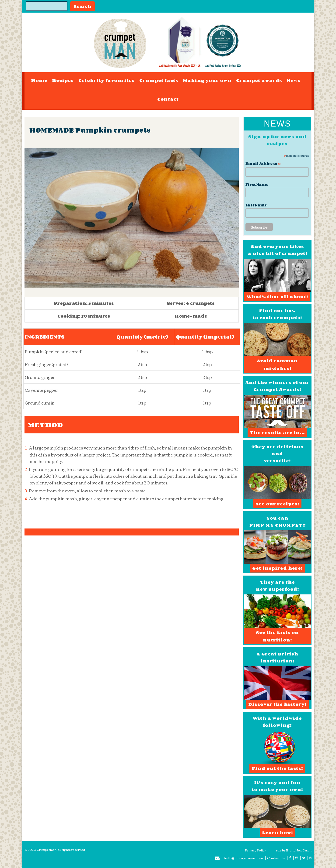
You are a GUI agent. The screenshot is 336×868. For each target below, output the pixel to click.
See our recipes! (277, 504)
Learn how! (277, 833)
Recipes (63, 80)
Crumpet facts (159, 80)
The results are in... (277, 432)
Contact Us (276, 858)
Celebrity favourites (107, 80)
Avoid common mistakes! (277, 364)
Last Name (256, 205)
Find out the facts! (277, 768)
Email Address (263, 163)
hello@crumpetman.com (239, 859)
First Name (257, 185)
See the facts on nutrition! (277, 636)
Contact (168, 99)
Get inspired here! (277, 568)
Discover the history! (277, 704)
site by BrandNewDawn (294, 850)
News (294, 80)
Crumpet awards (259, 80)
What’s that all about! (277, 297)
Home (39, 80)
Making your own (207, 80)
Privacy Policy (255, 850)
